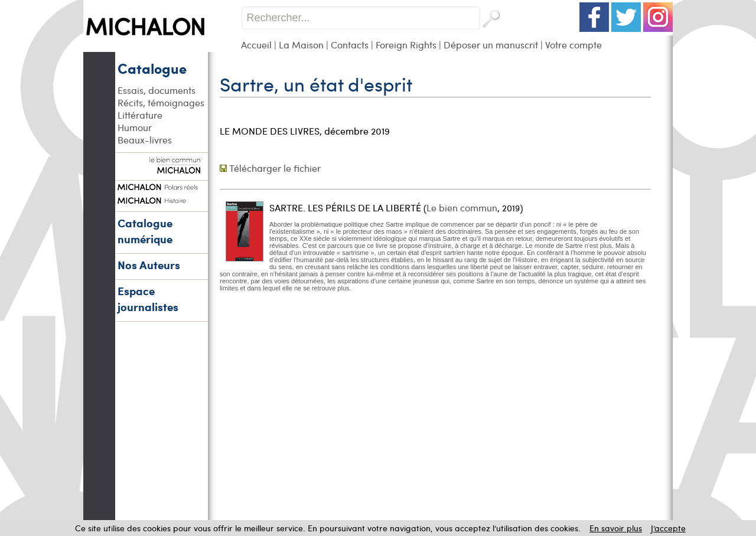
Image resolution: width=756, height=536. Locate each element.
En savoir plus (616, 528)
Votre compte (573, 45)
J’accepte (668, 528)
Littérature (140, 115)
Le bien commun (462, 207)
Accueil (256, 45)
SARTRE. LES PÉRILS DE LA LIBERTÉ (345, 207)
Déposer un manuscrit (491, 45)
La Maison (301, 45)
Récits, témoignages (161, 102)
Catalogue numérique (145, 231)
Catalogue (152, 68)
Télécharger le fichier (275, 168)
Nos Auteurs (149, 265)
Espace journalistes (148, 299)
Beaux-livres (145, 140)
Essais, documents (157, 90)
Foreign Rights (406, 45)
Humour (135, 127)
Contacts (350, 45)
